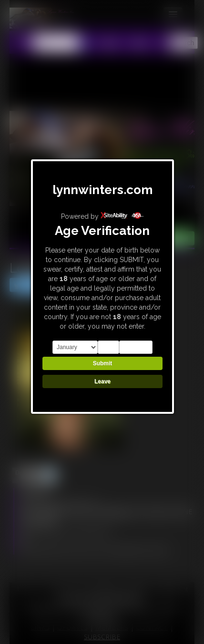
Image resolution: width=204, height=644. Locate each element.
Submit (103, 363)
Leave (102, 381)
